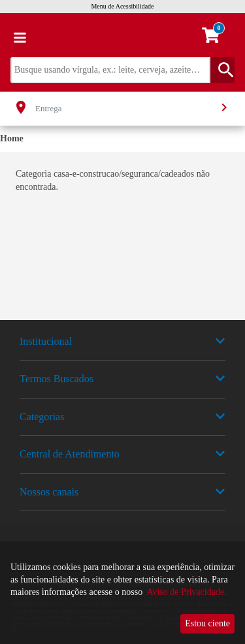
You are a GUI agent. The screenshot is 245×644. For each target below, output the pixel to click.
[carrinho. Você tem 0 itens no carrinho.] (217, 37)
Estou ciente (207, 623)
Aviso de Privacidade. (186, 592)
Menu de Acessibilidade (122, 6)
